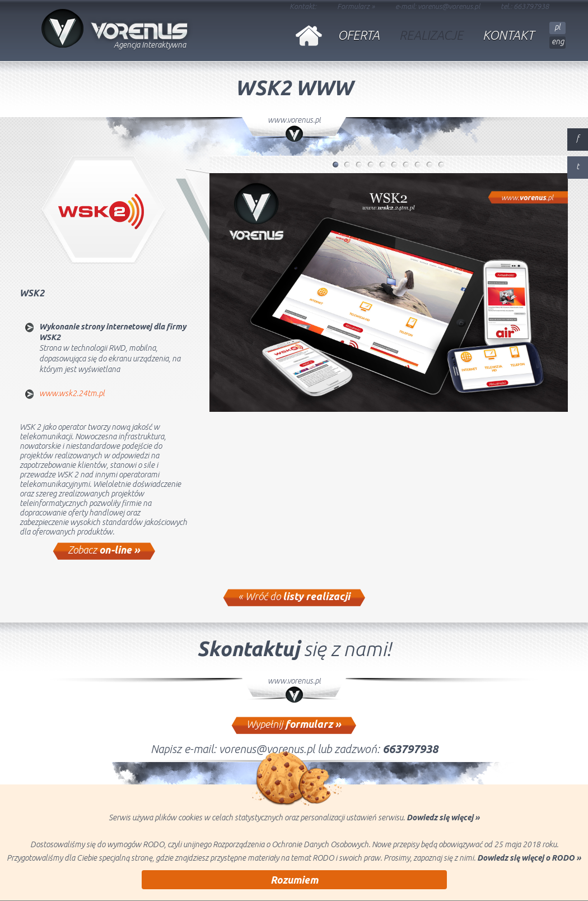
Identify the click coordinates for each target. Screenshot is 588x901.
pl (557, 27)
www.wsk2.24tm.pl (72, 393)
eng (558, 41)
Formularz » (356, 6)
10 (442, 167)
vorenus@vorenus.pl (449, 6)
